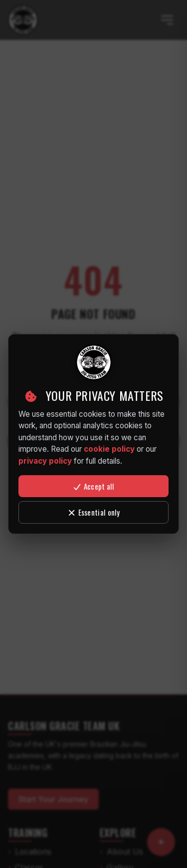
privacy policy (45, 461)
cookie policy (109, 449)
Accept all (93, 486)
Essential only (93, 512)
